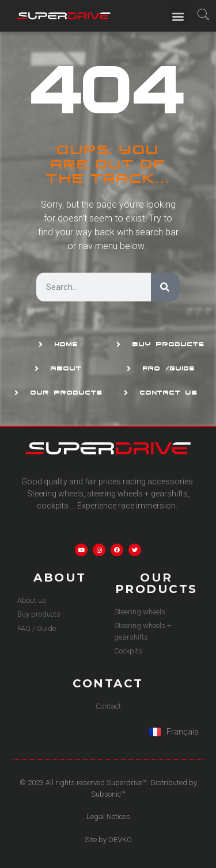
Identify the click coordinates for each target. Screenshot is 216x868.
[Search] (165, 287)
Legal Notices (108, 817)
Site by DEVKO (108, 840)
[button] (178, 16)
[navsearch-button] (204, 16)
